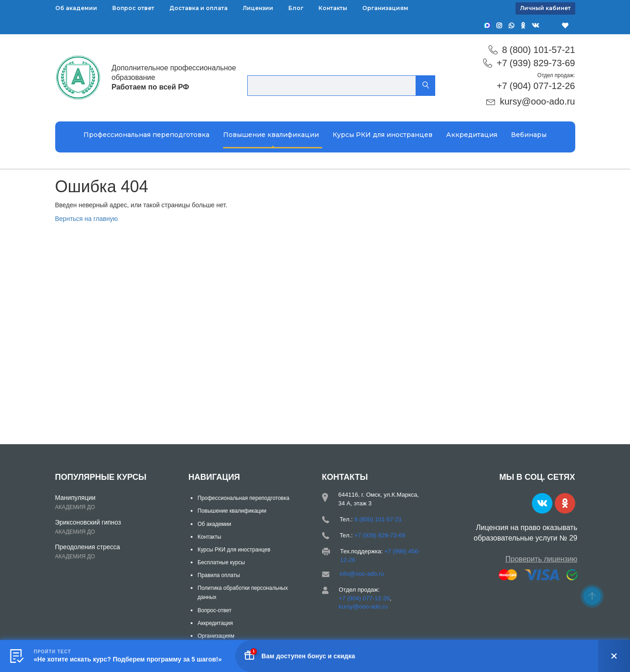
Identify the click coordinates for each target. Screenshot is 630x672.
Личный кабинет (545, 8)
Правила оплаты (219, 575)
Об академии (76, 8)
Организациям (385, 8)
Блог (296, 8)
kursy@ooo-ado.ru (538, 101)
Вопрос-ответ (214, 610)
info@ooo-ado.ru (362, 574)
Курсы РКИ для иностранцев (383, 135)
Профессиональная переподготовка (146, 135)
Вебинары (529, 135)
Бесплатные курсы (221, 562)
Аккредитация (472, 135)
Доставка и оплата (198, 8)
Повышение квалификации (271, 135)
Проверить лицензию (541, 559)
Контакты (333, 8)
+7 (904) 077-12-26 (536, 86)
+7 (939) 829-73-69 (536, 63)
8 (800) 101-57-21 (538, 50)
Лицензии (258, 8)
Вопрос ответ (133, 8)
